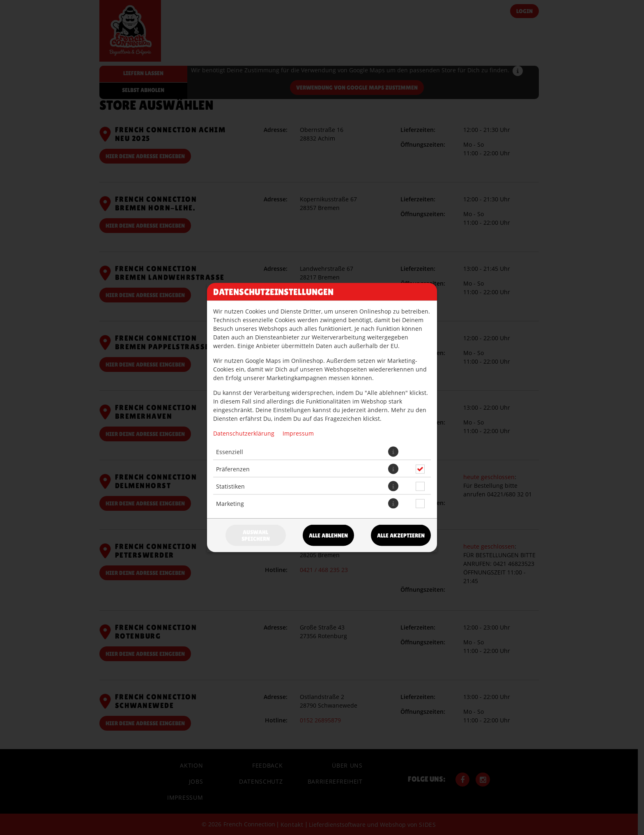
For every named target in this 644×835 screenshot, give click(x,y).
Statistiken (230, 486)
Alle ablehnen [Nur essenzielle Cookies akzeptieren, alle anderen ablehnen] (328, 535)
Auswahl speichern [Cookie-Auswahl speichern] (256, 535)
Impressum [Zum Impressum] (298, 433)
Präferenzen (233, 469)
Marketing (230, 503)
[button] (393, 452)
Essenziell (230, 451)
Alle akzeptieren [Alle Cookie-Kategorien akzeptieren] (401, 535)
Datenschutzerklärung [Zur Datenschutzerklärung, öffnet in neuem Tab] (244, 433)
